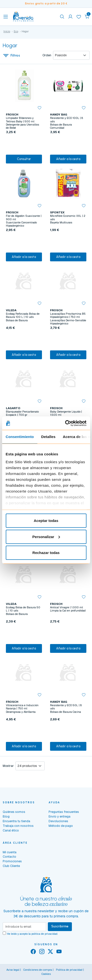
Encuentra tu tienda (16, 821)
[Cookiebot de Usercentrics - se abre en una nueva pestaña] (66, 423)
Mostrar (8, 766)
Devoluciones (58, 821)
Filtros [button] (12, 55)
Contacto (9, 857)
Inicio (7, 31)
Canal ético (11, 830)
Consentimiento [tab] (20, 437)
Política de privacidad (69, 970)
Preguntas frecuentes (64, 812)
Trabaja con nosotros (18, 826)
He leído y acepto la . (32, 934)
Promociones (12, 861)
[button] (87, 17)
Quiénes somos (14, 812)
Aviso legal (13, 970)
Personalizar (46, 536)
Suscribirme (60, 926)
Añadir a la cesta (68, 159)
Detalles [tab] (48, 437)
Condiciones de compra (38, 970)
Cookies (46, 974)
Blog (6, 816)
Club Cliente (11, 866)
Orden (47, 55)
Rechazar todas (46, 553)
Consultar (24, 159)
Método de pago (61, 826)
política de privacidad (44, 934)
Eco (16, 31)
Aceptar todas (46, 521)
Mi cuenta (10, 852)
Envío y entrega (59, 816)
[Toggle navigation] (6, 17)
